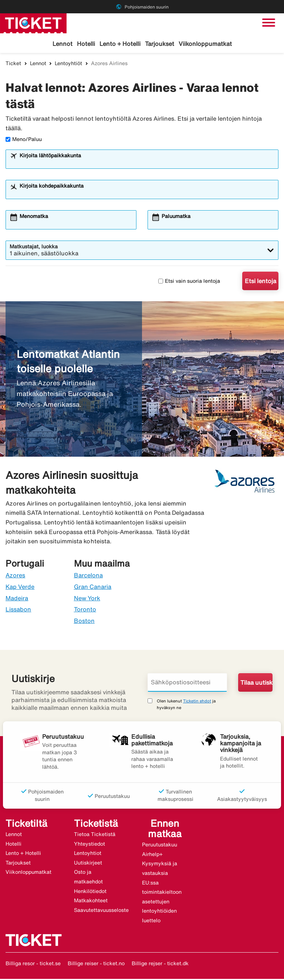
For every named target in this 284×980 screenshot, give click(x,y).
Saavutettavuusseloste (101, 911)
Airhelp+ (152, 855)
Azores (15, 576)
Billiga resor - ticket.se (33, 964)
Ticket (13, 64)
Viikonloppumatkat (205, 44)
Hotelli (86, 44)
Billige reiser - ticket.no (96, 964)
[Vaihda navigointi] (269, 23)
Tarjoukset (160, 44)
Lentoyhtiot (88, 854)
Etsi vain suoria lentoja (189, 282)
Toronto (85, 610)
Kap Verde (20, 587)
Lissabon (18, 610)
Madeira (17, 599)
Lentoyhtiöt (68, 64)
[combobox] (147, 164)
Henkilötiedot (90, 892)
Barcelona (88, 576)
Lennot (62, 44)
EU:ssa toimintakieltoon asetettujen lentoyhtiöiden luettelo (162, 902)
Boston (84, 621)
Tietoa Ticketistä (95, 835)
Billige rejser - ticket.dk (160, 964)
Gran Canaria (93, 587)
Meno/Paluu (24, 140)
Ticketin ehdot (197, 702)
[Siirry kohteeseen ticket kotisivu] (33, 23)
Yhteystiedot (89, 845)
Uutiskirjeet (88, 863)
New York (87, 599)
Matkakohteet (91, 902)
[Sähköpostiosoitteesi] (187, 683)
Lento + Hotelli (120, 44)
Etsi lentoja (261, 282)
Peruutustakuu (160, 846)
